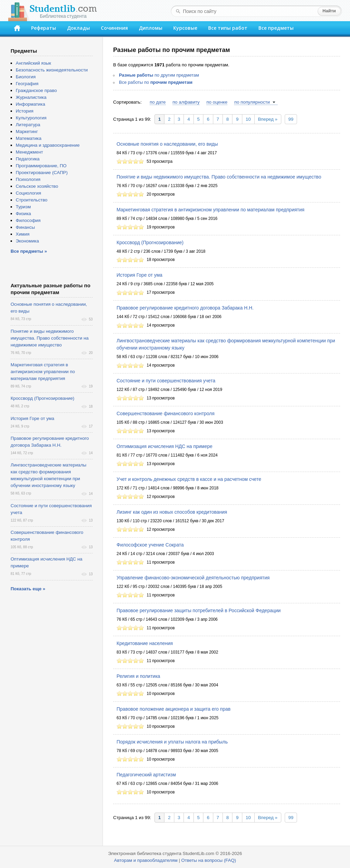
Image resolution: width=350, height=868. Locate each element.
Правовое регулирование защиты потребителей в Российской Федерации (199, 610)
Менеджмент (29, 152)
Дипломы (151, 28)
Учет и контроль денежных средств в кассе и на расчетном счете (189, 479)
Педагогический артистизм (146, 775)
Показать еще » (28, 589)
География (27, 84)
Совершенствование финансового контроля (166, 413)
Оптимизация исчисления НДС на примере (165, 446)
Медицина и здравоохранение (48, 145)
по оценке (217, 102)
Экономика (27, 241)
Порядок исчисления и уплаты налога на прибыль (172, 742)
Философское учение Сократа (150, 545)
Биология (26, 77)
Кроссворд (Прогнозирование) (150, 242)
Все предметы (276, 28)
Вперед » (268, 119)
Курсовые (185, 28)
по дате (158, 102)
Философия (28, 220)
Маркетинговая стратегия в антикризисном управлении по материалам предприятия (211, 210)
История (25, 111)
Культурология (31, 118)
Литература (28, 125)
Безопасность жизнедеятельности (52, 70)
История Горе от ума (139, 275)
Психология (28, 179)
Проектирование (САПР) (42, 173)
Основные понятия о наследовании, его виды (167, 144)
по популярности (252, 102)
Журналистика (31, 97)
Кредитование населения (145, 643)
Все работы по (156, 82)
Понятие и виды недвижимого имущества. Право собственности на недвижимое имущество (219, 177)
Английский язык (33, 63)
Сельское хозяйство (37, 186)
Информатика (30, 104)
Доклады (78, 28)
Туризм (23, 207)
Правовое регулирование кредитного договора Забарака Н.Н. (185, 308)
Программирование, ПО (41, 166)
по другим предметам (159, 75)
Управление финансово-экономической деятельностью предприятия (193, 578)
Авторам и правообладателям (146, 860)
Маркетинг (27, 131)
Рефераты (44, 28)
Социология (28, 193)
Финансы (25, 227)
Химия (23, 234)
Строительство (32, 200)
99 (291, 119)
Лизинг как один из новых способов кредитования (172, 512)
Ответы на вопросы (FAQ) (208, 860)
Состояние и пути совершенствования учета (166, 381)
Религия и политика (138, 676)
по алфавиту (186, 102)
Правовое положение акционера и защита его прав (173, 709)
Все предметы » (29, 251)
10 (248, 119)
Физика (23, 214)
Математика (29, 138)
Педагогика (28, 159)
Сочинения (114, 28)
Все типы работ (228, 28)
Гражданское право (36, 90)
